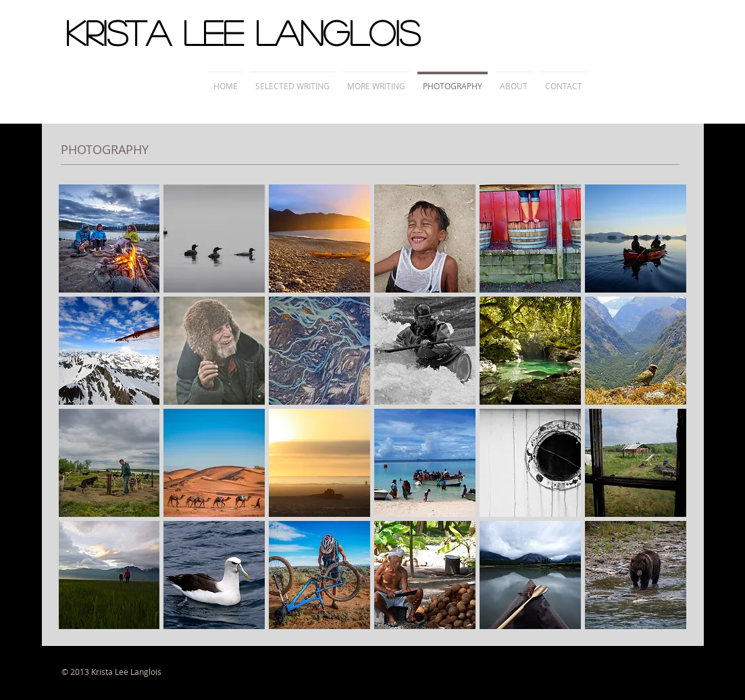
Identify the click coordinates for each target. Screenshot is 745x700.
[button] (109, 239)
